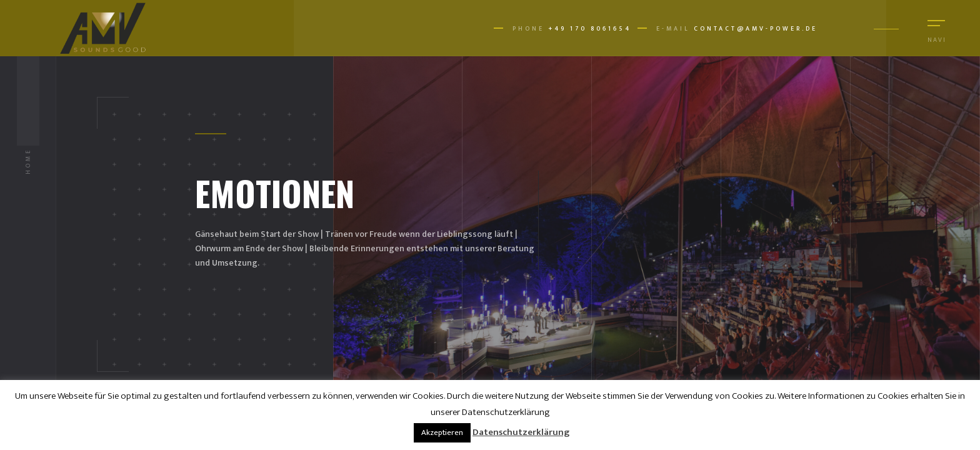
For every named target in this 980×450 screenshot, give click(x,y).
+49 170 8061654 (590, 29)
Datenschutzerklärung (521, 432)
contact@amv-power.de (756, 29)
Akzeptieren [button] (442, 432)
